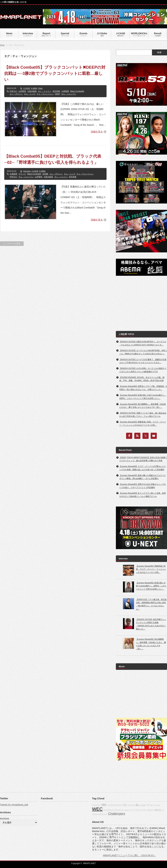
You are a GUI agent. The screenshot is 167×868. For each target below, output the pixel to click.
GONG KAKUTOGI (100, 814)
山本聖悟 (22, 91)
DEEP (57, 94)
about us (128, 810)
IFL (133, 810)
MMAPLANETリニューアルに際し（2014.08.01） (129, 855)
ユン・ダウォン (16, 94)
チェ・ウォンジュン (45, 94)
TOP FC (138, 810)
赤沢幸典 (56, 91)
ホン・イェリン (45, 91)
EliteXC (158, 810)
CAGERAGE (108, 810)
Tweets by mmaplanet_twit (14, 805)
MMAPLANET (90, 863)
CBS (144, 810)
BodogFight (119, 810)
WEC (97, 809)
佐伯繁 (45, 174)
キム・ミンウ (30, 94)
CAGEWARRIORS (115, 805)
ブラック (22, 174)
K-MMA (34, 88)
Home (2, 45)
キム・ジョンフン (69, 94)
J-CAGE (27, 88)
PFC (125, 805)
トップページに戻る (12, 244)
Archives (5, 819)
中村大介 (13, 91)
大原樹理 (65, 91)
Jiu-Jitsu (157, 805)
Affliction (150, 810)
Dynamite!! (96, 805)
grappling (131, 805)
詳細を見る (97, 132)
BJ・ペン (141, 805)
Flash (40, 88)
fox (163, 810)
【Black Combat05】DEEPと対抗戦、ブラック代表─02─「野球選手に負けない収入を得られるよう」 (53, 159)
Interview (27, 171)
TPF (104, 805)
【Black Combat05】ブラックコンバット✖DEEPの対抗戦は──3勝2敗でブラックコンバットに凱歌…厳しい (55, 73)
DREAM (149, 805)
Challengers (117, 814)
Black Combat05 (77, 91)
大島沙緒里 (32, 91)
